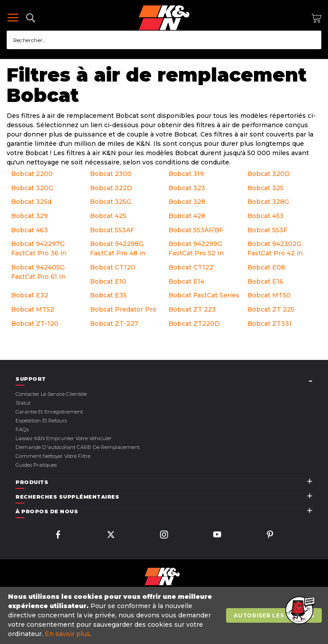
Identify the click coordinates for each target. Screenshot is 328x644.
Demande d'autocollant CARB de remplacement (78, 447)
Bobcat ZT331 (269, 324)
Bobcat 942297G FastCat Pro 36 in (39, 248)
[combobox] (164, 40)
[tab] (167, 379)
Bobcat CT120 (113, 267)
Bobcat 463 (29, 230)
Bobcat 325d (31, 202)
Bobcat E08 (266, 267)
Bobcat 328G (268, 202)
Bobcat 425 (108, 216)
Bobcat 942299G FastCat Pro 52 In (196, 248)
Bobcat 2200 (32, 174)
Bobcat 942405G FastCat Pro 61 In (38, 272)
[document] (165, 615)
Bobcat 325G (111, 202)
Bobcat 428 (187, 216)
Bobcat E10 (108, 281)
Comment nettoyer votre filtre (53, 456)
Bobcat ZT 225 (271, 309)
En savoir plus (67, 634)
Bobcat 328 (187, 202)
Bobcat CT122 (191, 267)
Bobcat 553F (267, 230)
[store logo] (164, 18)
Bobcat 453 (266, 216)
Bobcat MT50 (269, 295)
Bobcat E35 (108, 295)
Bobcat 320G (32, 188)
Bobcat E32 (30, 295)
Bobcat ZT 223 (192, 309)
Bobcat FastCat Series (204, 295)
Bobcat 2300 (111, 174)
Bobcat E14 (186, 281)
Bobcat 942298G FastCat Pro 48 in (118, 248)
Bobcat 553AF (112, 230)
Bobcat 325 (266, 188)
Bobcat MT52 (33, 309)
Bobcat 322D (111, 188)
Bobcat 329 (29, 216)
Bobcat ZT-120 (35, 324)
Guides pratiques (36, 465)
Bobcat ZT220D (194, 324)
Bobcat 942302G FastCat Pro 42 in (275, 248)
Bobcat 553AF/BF (196, 230)
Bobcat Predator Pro (123, 309)
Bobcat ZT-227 (114, 324)
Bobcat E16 (265, 281)
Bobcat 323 (187, 188)
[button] (299, 611)
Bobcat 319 (186, 174)
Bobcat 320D (269, 174)
